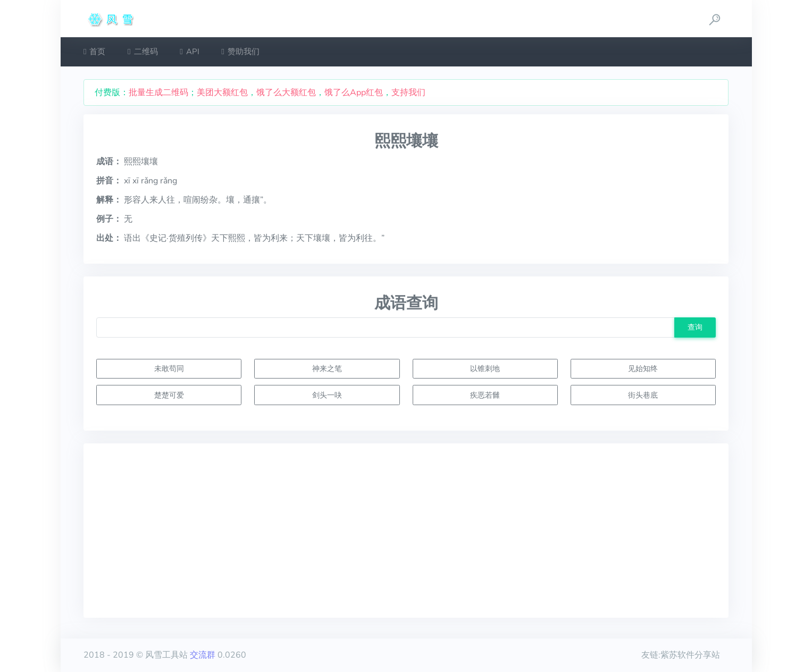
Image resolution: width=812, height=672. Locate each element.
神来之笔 (327, 368)
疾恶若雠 (485, 395)
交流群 (203, 655)
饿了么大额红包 (286, 93)
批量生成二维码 (158, 93)
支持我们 (408, 93)
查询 (695, 327)
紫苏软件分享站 (690, 655)
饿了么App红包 (354, 93)
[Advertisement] (406, 531)
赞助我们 (240, 52)
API (189, 52)
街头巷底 (643, 395)
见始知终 (643, 368)
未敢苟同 (169, 368)
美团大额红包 (222, 93)
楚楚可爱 (169, 395)
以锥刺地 (485, 368)
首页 (94, 52)
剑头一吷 (327, 395)
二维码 (143, 52)
